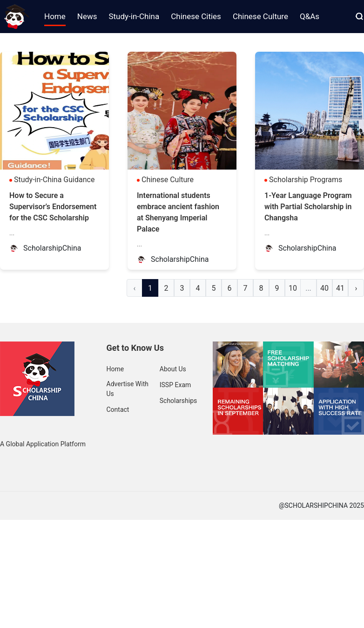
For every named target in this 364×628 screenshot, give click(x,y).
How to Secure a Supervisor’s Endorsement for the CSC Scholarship (53, 207)
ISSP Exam (175, 385)
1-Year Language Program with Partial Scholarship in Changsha (308, 207)
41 (340, 288)
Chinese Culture (168, 180)
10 (293, 288)
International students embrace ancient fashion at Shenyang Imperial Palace (178, 212)
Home (115, 369)
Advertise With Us (128, 389)
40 (324, 288)
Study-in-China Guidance (54, 180)
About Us (173, 369)
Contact (118, 410)
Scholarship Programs (306, 180)
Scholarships (179, 401)
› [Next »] (356, 288)
